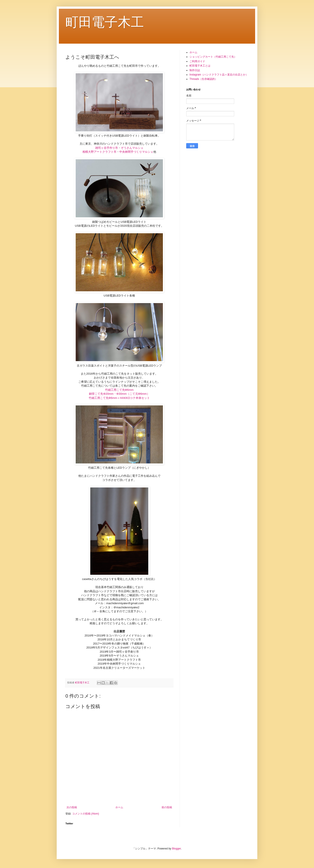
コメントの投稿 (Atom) (86, 814)
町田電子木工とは (200, 66)
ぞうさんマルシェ (132, 148)
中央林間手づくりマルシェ (136, 152)
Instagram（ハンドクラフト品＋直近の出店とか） (219, 75)
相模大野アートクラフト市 (99, 152)
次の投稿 (72, 807)
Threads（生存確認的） (203, 79)
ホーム (119, 807)
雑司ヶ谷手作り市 (107, 148)
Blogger (177, 849)
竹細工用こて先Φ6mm (119, 390)
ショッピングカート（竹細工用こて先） (213, 57)
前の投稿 (167, 807)
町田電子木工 (105, 22)
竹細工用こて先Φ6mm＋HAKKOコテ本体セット (119, 398)
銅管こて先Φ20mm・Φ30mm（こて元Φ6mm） (119, 394)
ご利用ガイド (197, 61)
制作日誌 (195, 70)
